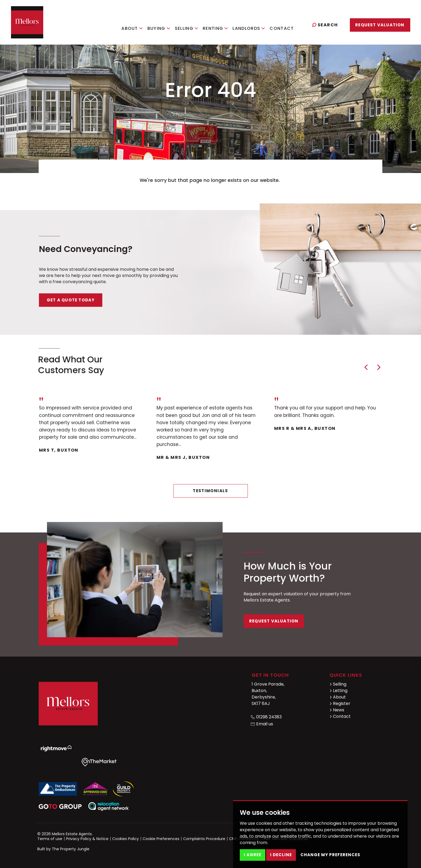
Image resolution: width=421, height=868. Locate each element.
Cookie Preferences (161, 839)
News (337, 710)
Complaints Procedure (204, 839)
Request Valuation (380, 25)
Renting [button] (220, 24)
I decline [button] (281, 855)
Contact (287, 24)
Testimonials (210, 491)
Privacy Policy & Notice (87, 839)
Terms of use (50, 839)
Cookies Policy (126, 839)
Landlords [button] (254, 24)
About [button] (137, 24)
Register (340, 703)
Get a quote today (71, 300)
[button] (366, 367)
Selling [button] (191, 24)
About (338, 697)
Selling (338, 684)
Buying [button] (164, 24)
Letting (338, 691)
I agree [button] (253, 855)
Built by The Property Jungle (63, 849)
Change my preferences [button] (330, 855)
